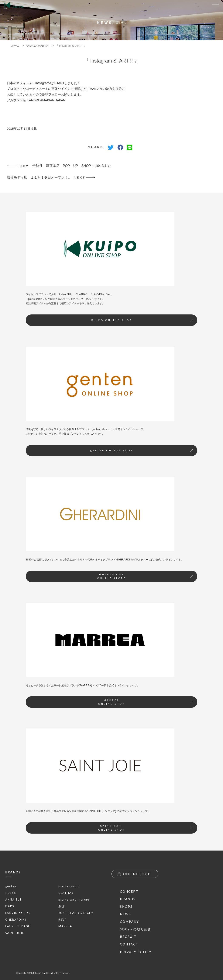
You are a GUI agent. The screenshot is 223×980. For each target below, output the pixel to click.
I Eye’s (11, 893)
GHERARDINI (16, 920)
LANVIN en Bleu (18, 913)
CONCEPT (129, 891)
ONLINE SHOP (134, 874)
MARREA (65, 926)
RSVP (63, 920)
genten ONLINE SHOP (142, 450)
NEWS (125, 914)
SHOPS (126, 906)
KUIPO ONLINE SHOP (142, 320)
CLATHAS (66, 893)
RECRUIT (128, 937)
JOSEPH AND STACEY (76, 913)
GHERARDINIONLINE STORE (145, 576)
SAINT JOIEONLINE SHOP (145, 828)
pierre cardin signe (74, 899)
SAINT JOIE (15, 933)
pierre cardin (69, 886)
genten (11, 886)
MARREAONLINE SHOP (145, 702)
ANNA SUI (13, 899)
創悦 (62, 906)
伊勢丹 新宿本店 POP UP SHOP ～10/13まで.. (60, 166)
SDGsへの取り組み (136, 929)
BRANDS (13, 872)
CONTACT (129, 944)
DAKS (10, 906)
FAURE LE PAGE (18, 926)
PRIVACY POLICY (136, 952)
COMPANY (129, 922)
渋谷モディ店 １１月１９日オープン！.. (51, 177)
